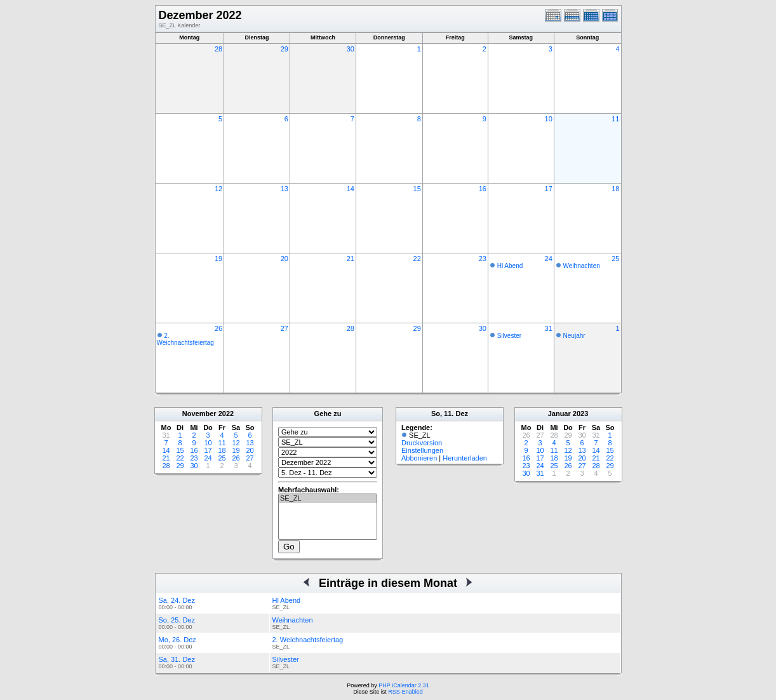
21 (351, 259)
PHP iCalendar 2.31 (404, 685)
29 (284, 49)
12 (218, 189)
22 (417, 259)
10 (549, 119)
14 (351, 189)
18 (615, 189)
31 (549, 328)
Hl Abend (510, 266)
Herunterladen (465, 458)
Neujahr (574, 336)
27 (284, 328)
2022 (226, 414)
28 (218, 49)
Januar (559, 414)
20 (284, 259)
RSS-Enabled (405, 692)
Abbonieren (419, 458)
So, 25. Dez (177, 620)
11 (615, 119)
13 (284, 189)
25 (615, 259)
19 (218, 259)
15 (417, 189)
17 (549, 189)
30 (351, 49)
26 (218, 328)
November (199, 414)
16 (483, 189)
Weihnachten (582, 266)
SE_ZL (328, 499)
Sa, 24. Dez (177, 600)
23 (483, 259)
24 (549, 259)
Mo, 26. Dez (177, 640)
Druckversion (422, 443)
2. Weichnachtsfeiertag (185, 339)
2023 (580, 414)
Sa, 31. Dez (177, 659)
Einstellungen (422, 450)
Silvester (509, 336)
